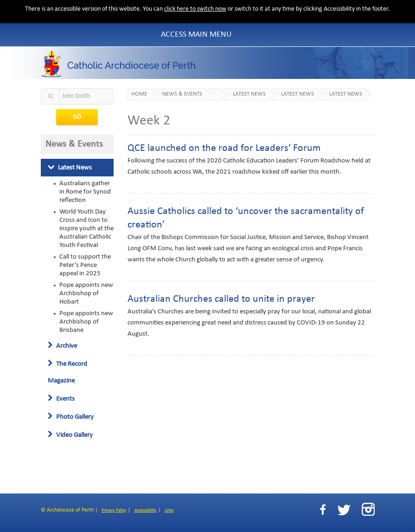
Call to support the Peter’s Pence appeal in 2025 (85, 265)
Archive (62, 346)
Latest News (70, 168)
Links (169, 510)
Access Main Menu (196, 35)
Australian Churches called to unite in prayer (221, 299)
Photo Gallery (71, 417)
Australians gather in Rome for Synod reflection (85, 192)
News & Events (182, 94)
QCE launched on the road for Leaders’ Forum (224, 148)
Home (139, 94)
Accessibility (146, 510)
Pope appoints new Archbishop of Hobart (86, 293)
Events (61, 399)
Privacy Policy (114, 510)
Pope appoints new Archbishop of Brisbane (86, 322)
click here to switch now (195, 9)
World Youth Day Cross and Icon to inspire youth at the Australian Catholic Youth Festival (86, 228)
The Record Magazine (67, 372)
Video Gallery (70, 435)
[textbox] (77, 96)
